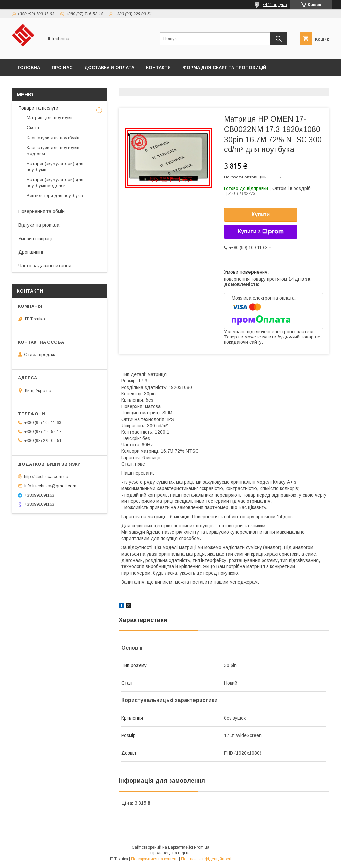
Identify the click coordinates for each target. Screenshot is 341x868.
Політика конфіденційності (206, 859)
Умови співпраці (35, 239)
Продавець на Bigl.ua (170, 853)
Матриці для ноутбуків (50, 118)
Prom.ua (202, 847)
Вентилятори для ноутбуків (55, 195)
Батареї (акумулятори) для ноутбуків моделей (55, 183)
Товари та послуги (38, 108)
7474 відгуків (275, 5)
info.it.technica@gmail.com (50, 486)
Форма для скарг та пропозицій (225, 67)
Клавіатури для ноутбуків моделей (53, 151)
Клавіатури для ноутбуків (53, 138)
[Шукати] (279, 39)
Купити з (261, 232)
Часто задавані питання (45, 266)
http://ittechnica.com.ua (46, 476)
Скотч (33, 128)
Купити (261, 215)
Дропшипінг (31, 252)
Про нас (62, 67)
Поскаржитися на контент (155, 859)
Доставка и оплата (109, 67)
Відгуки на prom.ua (39, 225)
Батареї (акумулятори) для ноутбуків (55, 166)
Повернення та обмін (42, 211)
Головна (29, 67)
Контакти (158, 67)
